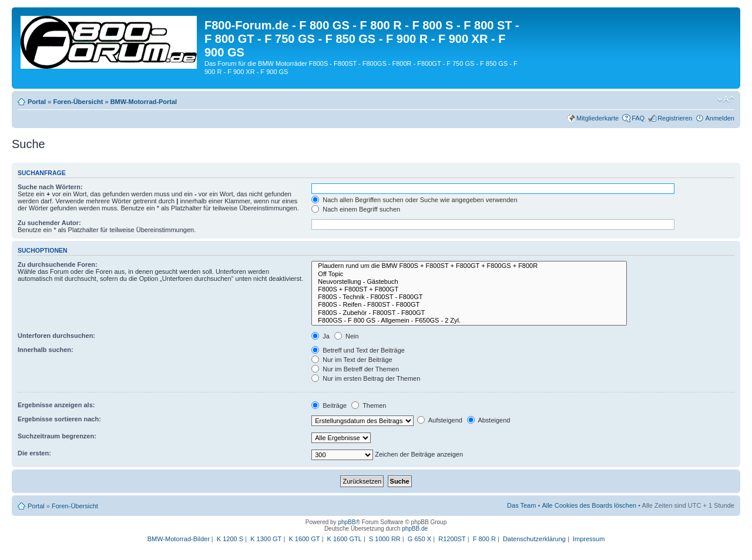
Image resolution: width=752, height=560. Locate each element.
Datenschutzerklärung (534, 539)
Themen (369, 405)
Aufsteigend (440, 420)
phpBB (347, 522)
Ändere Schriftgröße (726, 99)
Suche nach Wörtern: (50, 187)
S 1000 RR (385, 539)
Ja (320, 336)
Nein (347, 336)
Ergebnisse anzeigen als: (56, 405)
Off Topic (469, 274)
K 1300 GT (266, 539)
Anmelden (720, 118)
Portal (37, 102)
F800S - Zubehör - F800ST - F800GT (469, 313)
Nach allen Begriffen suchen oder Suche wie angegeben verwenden (414, 200)
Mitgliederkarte (597, 118)
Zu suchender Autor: (49, 223)
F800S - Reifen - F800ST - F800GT (469, 305)
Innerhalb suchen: (46, 350)
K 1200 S (230, 539)
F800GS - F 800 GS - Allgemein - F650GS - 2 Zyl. (469, 321)
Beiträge (329, 405)
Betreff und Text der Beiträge (358, 350)
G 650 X (419, 539)
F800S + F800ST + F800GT (469, 289)
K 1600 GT (304, 539)
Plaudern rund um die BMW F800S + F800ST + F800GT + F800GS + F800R (469, 266)
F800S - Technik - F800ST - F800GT (469, 297)
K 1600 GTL (345, 539)
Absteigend (489, 420)
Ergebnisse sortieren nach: (59, 419)
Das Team (521, 505)
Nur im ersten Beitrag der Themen (366, 378)
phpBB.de (415, 529)
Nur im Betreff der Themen (355, 369)
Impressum (589, 539)
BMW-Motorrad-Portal (144, 102)
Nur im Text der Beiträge (352, 360)
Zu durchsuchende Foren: (58, 264)
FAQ (638, 118)
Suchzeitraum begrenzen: (57, 436)
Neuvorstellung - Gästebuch (469, 282)
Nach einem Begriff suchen (356, 209)
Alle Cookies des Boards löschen (589, 505)
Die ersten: (34, 453)
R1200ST (452, 539)
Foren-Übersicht (78, 102)
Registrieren (675, 118)
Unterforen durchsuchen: (56, 336)
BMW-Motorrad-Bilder (179, 539)
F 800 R (484, 539)
